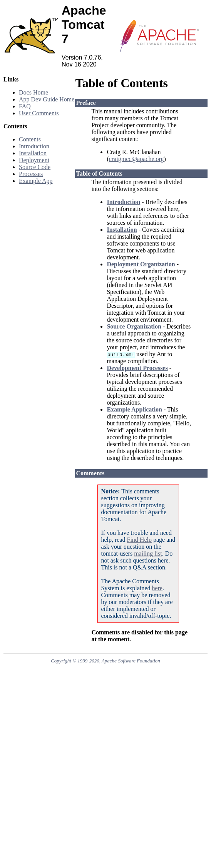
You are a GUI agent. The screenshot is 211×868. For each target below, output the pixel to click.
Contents (30, 139)
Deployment (34, 160)
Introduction (34, 146)
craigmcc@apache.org (136, 159)
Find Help (139, 540)
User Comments (39, 113)
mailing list (148, 553)
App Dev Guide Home (47, 99)
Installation (33, 153)
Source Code (35, 167)
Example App (36, 181)
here (157, 588)
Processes (31, 174)
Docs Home (33, 92)
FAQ (25, 106)
